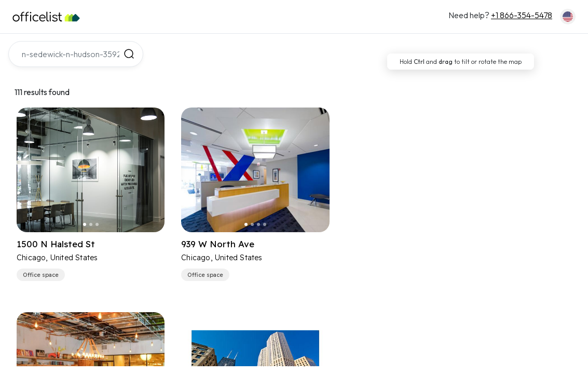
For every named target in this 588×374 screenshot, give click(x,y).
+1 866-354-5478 (522, 15)
